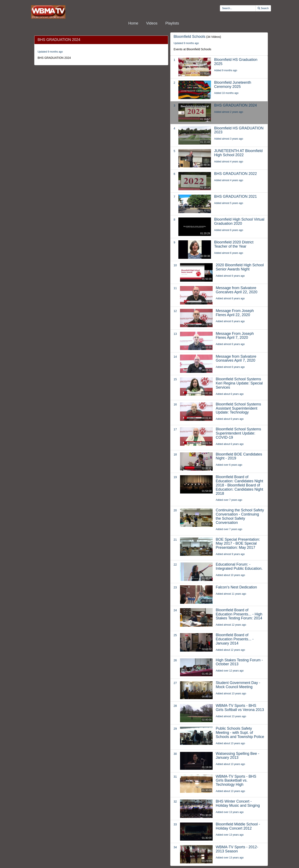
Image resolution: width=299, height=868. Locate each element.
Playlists (172, 23)
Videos (152, 23)
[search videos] (238, 8)
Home (133, 23)
